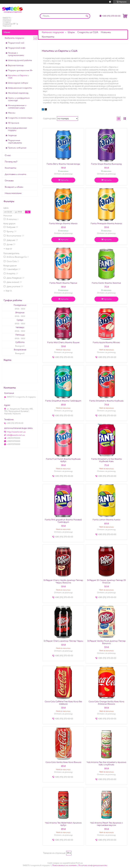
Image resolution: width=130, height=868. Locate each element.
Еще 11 (9, 291)
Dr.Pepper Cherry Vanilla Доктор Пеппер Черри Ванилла (63, 582)
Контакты (48, 37)
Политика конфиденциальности (93, 865)
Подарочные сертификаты (15, 142)
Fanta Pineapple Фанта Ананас (106, 224)
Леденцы (12, 135)
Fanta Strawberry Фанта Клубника (106, 401)
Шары (71, 32)
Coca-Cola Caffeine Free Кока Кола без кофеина (63, 703)
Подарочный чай (16, 43)
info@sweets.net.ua (16, 435)
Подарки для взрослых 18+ (20, 71)
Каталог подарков (53, 32)
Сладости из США (88, 32)
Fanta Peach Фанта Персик (63, 283)
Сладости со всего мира (20, 118)
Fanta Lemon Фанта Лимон (106, 520)
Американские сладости (20, 88)
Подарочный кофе (17, 48)
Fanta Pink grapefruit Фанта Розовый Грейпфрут (63, 521)
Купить (65, 180)
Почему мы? (11, 162)
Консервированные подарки (17, 129)
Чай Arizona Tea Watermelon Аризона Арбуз (63, 824)
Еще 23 (9, 249)
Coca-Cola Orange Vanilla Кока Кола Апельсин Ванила (106, 703)
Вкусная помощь (16, 65)
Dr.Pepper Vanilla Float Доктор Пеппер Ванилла (106, 642)
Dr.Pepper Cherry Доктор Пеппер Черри (63, 641)
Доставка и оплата (15, 174)
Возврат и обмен (14, 187)
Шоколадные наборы (18, 83)
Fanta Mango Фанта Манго (63, 224)
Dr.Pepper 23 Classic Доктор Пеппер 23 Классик (106, 582)
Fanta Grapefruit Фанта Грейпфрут (63, 401)
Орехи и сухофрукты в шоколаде (19, 99)
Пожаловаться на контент (65, 865)
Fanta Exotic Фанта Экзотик (106, 283)
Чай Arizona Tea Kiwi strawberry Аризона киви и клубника (106, 763)
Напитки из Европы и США (18, 77)
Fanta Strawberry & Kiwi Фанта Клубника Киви (106, 460)
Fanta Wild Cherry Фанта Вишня (63, 343)
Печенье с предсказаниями (16, 54)
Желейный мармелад (18, 93)
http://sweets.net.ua (16, 432)
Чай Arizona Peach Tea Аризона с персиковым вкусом (106, 824)
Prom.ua (79, 863)
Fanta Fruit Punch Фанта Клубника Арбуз (63, 460)
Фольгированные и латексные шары (17, 107)
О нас (8, 155)
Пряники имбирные (17, 148)
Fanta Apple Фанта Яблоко (106, 343)
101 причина (14, 123)
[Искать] (87, 16)
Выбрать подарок (14, 38)
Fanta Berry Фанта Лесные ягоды (63, 164)
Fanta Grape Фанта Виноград (106, 164)
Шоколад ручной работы (20, 60)
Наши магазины (13, 193)
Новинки (106, 32)
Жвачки (12, 113)
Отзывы (9, 181)
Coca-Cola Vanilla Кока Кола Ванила (63, 762)
